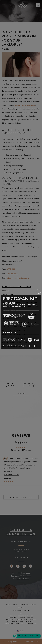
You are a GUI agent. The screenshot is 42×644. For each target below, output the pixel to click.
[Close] (39, 291)
